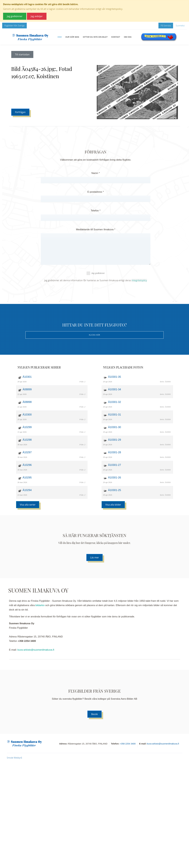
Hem (59, 37)
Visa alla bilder (113, 505)
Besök (94, 714)
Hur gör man (72, 37)
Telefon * (96, 211)
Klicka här (94, 335)
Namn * (96, 173)
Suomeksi (180, 26)
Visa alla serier (28, 505)
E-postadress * (96, 192)
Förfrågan (20, 112)
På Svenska (166, 26)
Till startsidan (22, 54)
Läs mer (94, 557)
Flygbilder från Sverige (14, 26)
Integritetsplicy (139, 280)
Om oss (128, 37)
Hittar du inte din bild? (95, 37)
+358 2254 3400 (128, 744)
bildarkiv (40, 605)
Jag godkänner (96, 273)
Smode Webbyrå (14, 758)
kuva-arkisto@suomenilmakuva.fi (36, 650)
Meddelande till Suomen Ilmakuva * (96, 229)
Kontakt (116, 37)
